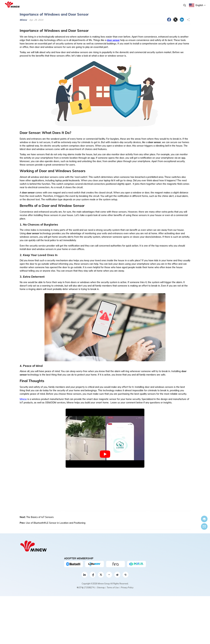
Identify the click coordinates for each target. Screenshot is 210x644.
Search (185, 5)
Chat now (204, 519)
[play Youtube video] (105, 454)
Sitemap (101, 588)
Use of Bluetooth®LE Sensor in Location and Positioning (56, 523)
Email (204, 526)
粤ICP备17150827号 (86, 588)
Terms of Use (113, 588)
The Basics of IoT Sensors (40, 517)
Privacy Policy (127, 588)
